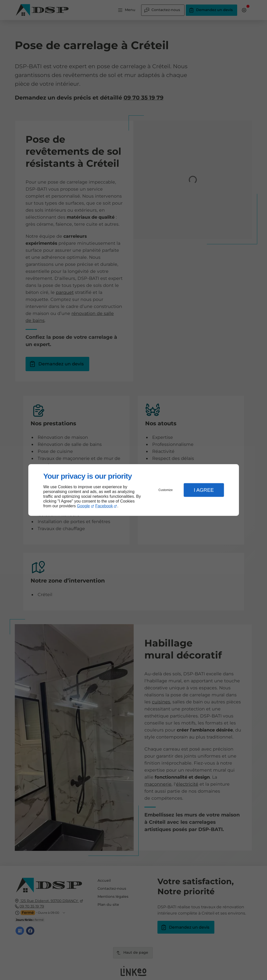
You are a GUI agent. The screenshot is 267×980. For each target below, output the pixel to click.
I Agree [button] (204, 490)
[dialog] (134, 490)
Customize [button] (166, 490)
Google (83, 506)
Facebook (104, 506)
